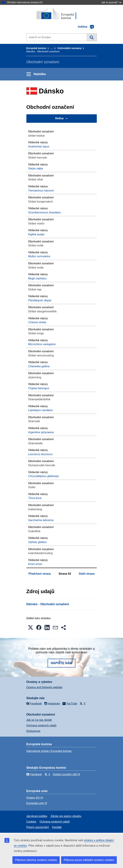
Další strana (87, 574)
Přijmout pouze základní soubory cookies (89, 860)
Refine (59, 118)
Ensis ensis (35, 564)
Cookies (31, 822)
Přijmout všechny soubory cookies (36, 860)
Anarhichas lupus (39, 147)
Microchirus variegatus (42, 344)
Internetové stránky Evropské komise (49, 751)
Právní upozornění (38, 827)
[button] (31, 627)
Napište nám (61, 663)
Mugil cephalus (37, 278)
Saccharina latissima (41, 520)
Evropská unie (35, 803)
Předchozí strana (40, 574)
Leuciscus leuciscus (40, 454)
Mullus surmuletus (39, 256)
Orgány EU (33, 798)
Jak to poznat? (111, 2)
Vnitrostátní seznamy (69, 48)
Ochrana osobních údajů (41, 725)
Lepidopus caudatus (40, 410)
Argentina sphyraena (41, 432)
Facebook (34, 774)
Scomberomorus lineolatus (44, 212)
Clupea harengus (39, 388)
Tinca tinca (35, 498)
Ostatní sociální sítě (65, 774)
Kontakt (57, 827)
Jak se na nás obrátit (39, 720)
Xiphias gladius (37, 542)
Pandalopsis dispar (40, 300)
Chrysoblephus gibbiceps (44, 476)
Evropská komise (36, 48)
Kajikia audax (36, 234)
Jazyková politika (37, 816)
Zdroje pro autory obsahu (66, 816)
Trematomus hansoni (41, 191)
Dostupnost (33, 731)
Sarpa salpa (35, 168)
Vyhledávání (92, 37)
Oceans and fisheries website (44, 687)
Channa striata (37, 322)
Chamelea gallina (39, 366)
